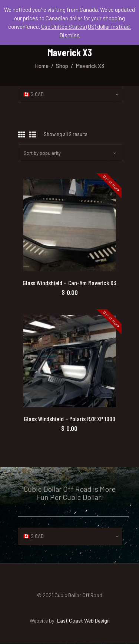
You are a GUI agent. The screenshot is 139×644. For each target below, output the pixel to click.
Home (42, 66)
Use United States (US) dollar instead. (86, 27)
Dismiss (69, 35)
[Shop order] (70, 153)
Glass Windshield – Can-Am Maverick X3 (69, 283)
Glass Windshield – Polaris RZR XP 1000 (69, 419)
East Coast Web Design (83, 621)
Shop (62, 66)
